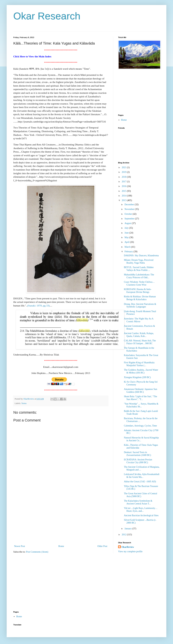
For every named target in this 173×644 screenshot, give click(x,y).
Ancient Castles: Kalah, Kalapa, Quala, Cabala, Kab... (139, 335)
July (127, 228)
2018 (124, 177)
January (128, 529)
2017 (124, 182)
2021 (124, 167)
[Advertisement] (61, 519)
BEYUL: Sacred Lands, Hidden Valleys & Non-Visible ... (139, 269)
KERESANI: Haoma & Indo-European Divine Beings (138, 291)
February (129, 252)
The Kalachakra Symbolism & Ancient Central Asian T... (138, 502)
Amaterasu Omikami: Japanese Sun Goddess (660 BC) (140, 391)
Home (61, 546)
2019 (124, 172)
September (130, 219)
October (129, 214)
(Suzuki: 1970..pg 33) (38, 306)
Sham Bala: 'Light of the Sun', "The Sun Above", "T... (140, 398)
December (130, 205)
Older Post (102, 546)
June (127, 233)
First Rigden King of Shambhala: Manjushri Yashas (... (139, 364)
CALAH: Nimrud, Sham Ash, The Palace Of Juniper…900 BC (140, 342)
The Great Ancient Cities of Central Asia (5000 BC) (140, 495)
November (130, 209)
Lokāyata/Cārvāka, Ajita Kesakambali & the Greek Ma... (142, 476)
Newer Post (20, 546)
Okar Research (47, 16)
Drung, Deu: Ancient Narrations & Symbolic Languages (140, 305)
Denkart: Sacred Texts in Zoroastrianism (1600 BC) (137, 454)
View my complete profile (130, 552)
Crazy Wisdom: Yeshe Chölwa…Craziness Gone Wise (139, 283)
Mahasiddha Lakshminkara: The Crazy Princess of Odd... (139, 276)
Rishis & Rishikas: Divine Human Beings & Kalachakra (140, 298)
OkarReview (128, 547)
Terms (24, 403)
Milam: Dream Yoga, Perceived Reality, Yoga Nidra (139, 261)
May (127, 237)
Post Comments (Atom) (37, 552)
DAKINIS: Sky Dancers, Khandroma (141, 256)
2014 (124, 196)
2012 (124, 535)
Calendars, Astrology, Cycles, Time (140, 426)
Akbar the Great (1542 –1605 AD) (140, 482)
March (128, 247)
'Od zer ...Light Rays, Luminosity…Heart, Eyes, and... (141, 510)
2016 (124, 186)
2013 (124, 200)
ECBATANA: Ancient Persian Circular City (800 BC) (138, 461)
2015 (124, 191)
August (128, 223)
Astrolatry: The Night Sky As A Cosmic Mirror (139, 320)
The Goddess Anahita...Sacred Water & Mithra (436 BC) (141, 371)
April (127, 242)
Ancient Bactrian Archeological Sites (141, 515)
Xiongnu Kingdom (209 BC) (137, 377)
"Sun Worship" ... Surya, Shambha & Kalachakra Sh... (141, 405)
